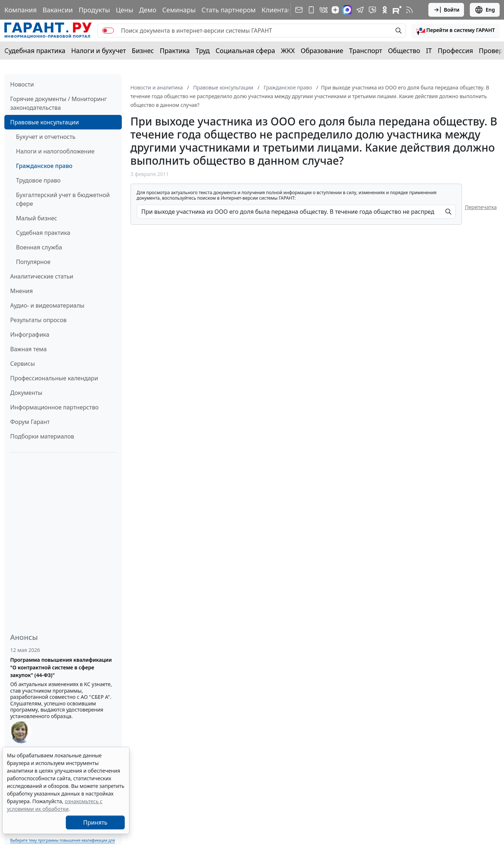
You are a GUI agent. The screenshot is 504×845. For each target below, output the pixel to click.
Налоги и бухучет (99, 51)
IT (429, 51)
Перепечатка (481, 207)
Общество (404, 51)
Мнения (21, 291)
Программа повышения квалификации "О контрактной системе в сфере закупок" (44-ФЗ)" (61, 667)
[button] (456, 31)
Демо (148, 10)
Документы (26, 393)
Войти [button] (446, 10)
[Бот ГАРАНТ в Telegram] (372, 10)
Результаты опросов (38, 320)
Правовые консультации (45, 122)
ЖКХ (288, 51)
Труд (203, 51)
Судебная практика (35, 51)
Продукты (94, 10)
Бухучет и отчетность (46, 137)
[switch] (108, 31)
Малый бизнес (37, 218)
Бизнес (143, 51)
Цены (124, 10)
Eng (485, 10)
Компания (21, 10)
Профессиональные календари (54, 378)
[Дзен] (335, 10)
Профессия (455, 51)
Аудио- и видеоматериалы (47, 305)
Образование (322, 51)
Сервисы (23, 364)
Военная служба (39, 247)
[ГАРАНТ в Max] (347, 10)
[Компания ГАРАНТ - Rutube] (397, 10)
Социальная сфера (245, 51)
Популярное (33, 262)
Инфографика (30, 335)
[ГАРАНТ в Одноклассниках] (385, 10)
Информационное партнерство (54, 407)
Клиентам (277, 10)
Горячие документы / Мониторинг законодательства (59, 103)
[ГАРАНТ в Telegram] (360, 10)
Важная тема (29, 349)
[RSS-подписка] (409, 10)
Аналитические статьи (42, 276)
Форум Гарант (30, 422)
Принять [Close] (95, 822)
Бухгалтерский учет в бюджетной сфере (63, 199)
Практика (175, 51)
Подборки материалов (42, 436)
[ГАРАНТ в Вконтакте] (324, 10)
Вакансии (58, 10)
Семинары (179, 10)
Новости (22, 84)
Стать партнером (229, 10)
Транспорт (366, 51)
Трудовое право (38, 180)
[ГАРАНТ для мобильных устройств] (311, 10)
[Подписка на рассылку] (299, 10)
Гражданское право (44, 166)
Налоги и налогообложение (55, 151)
